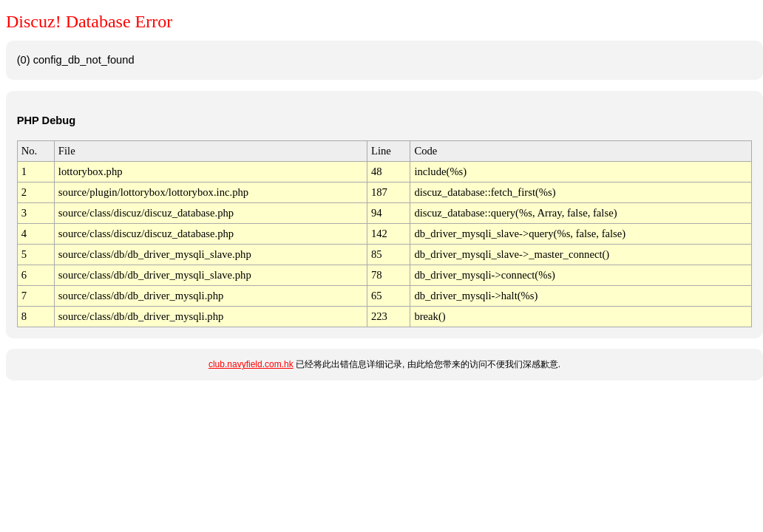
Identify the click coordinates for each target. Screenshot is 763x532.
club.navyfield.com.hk (251, 364)
